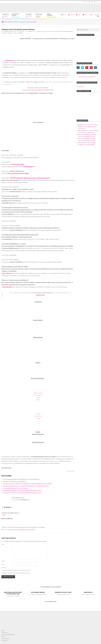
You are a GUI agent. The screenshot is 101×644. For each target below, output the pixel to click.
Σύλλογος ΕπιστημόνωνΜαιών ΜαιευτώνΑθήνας (38, 395)
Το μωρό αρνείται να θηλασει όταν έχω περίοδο (22, 530)
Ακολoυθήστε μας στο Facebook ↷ (87, 73)
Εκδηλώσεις (48, 31)
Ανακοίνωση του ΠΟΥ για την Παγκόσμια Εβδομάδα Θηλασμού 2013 (22, 493)
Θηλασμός (30, 31)
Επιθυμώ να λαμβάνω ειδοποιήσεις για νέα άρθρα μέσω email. (16, 573)
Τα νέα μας (10, 33)
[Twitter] (5, 507)
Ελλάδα (53, 31)
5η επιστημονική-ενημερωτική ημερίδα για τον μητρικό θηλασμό (21, 479)
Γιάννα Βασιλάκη (7, 287)
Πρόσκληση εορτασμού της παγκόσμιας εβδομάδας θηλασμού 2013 (22, 490)
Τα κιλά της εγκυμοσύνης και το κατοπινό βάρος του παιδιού (27, 527)
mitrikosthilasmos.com (10, 60)
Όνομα (3, 561)
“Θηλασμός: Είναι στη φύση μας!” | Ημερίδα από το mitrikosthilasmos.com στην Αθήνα (27, 484)
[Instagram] (11, 507)
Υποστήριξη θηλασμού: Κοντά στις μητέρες (15, 488)
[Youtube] (7, 507)
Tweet (4, 515)
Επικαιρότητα (59, 31)
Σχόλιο (3, 544)
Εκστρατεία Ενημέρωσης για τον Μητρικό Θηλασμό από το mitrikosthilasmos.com (26, 486)
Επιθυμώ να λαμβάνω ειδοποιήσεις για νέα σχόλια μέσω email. (16, 570)
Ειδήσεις (43, 31)
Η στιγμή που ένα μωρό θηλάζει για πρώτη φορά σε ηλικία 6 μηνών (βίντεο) (87, 127)
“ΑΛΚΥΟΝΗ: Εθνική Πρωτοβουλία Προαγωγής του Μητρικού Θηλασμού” (30, 178)
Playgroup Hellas (40, 295)
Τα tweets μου (80, 87)
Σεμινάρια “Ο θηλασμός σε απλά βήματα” (15, 481)
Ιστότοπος (4, 568)
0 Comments (20, 33)
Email (3, 564)
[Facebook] (3, 507)
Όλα (34, 31)
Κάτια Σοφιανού (7, 273)
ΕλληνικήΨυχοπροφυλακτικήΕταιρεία (38, 416)
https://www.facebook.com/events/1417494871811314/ (38, 90)
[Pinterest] (9, 507)
